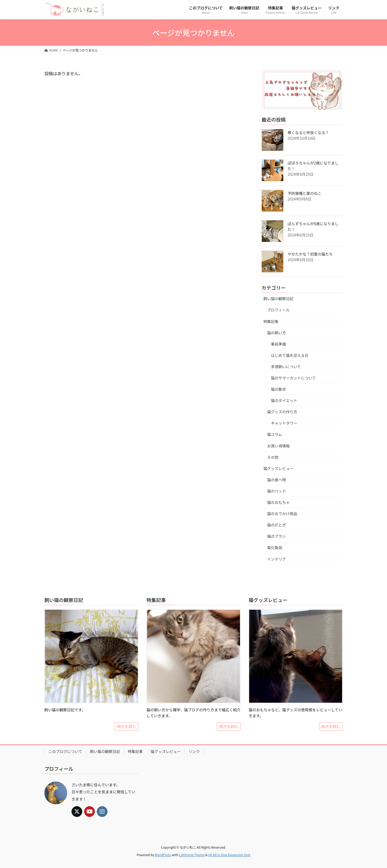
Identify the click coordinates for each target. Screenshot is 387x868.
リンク (194, 751)
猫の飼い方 (277, 333)
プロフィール (278, 310)
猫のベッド (277, 491)
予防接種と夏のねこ (304, 193)
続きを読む (127, 726)
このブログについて (65, 751)
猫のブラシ (277, 536)
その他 (273, 457)
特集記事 (271, 321)
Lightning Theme (192, 855)
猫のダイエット (284, 400)
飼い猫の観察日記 (278, 299)
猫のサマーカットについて (293, 378)
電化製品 (275, 547)
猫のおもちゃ (278, 502)
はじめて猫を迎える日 (290, 355)
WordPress (163, 855)
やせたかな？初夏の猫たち (310, 254)
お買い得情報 (278, 446)
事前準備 (278, 344)
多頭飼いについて (286, 367)
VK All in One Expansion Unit (229, 855)
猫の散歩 (278, 389)
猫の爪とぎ (277, 525)
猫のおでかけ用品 (282, 514)
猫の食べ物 (277, 480)
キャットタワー (284, 423)
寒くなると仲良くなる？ (308, 132)
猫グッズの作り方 (282, 412)
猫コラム (275, 434)
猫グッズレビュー (278, 468)
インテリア (277, 559)
